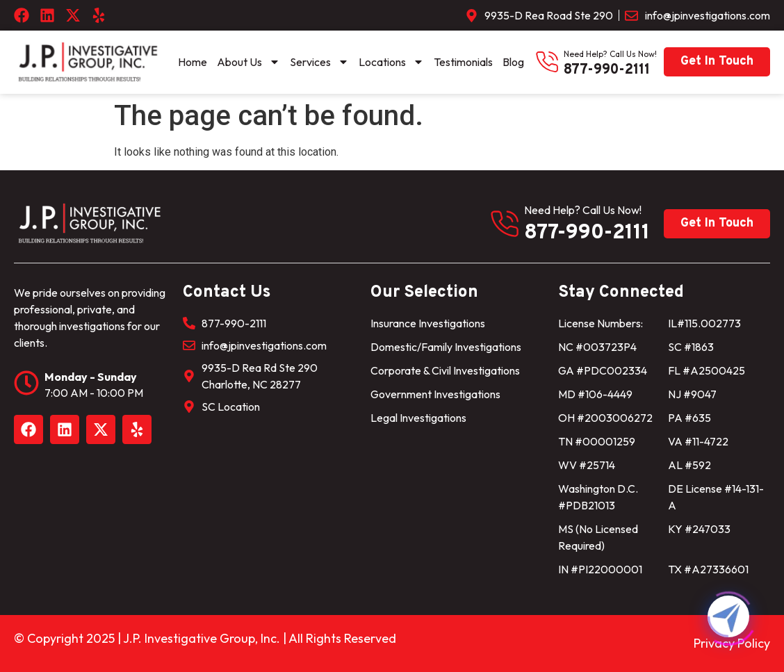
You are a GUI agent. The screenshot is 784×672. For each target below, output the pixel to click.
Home (193, 62)
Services (319, 62)
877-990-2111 (607, 70)
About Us (248, 62)
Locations (391, 62)
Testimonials (463, 62)
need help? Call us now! (610, 54)
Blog (513, 62)
